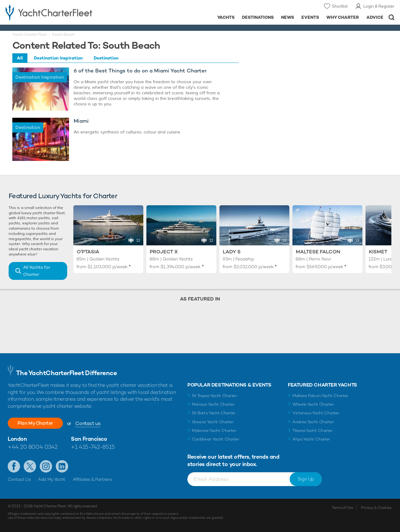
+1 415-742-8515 (93, 447)
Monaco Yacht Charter (213, 404)
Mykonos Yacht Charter (214, 430)
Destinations (258, 17)
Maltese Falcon (318, 252)
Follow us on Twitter (30, 466)
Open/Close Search (392, 17)
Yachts (226, 17)
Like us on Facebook (14, 466)
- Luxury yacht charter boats (62, 12)
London (17, 439)
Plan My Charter (37, 423)
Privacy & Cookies (376, 508)
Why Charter (343, 17)
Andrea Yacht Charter (313, 422)
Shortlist (340, 6)
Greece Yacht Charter (213, 422)
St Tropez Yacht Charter (214, 396)
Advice (375, 17)
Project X (164, 252)
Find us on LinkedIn (62, 466)
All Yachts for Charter (37, 271)
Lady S (232, 252)
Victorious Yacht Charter (316, 413)
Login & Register (379, 6)
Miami (81, 121)
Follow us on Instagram (46, 466)
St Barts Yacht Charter (214, 413)
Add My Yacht (52, 479)
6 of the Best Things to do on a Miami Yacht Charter (140, 71)
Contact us (91, 423)
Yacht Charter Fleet (30, 35)
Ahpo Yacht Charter (311, 439)
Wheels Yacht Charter (313, 404)
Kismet (378, 252)
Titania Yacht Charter (312, 430)
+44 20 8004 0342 (33, 447)
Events (310, 17)
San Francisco (89, 439)
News (288, 17)
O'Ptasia (88, 252)
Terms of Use (342, 508)
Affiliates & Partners (92, 479)
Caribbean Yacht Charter (216, 439)
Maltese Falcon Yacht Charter (320, 396)
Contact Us (19, 479)
